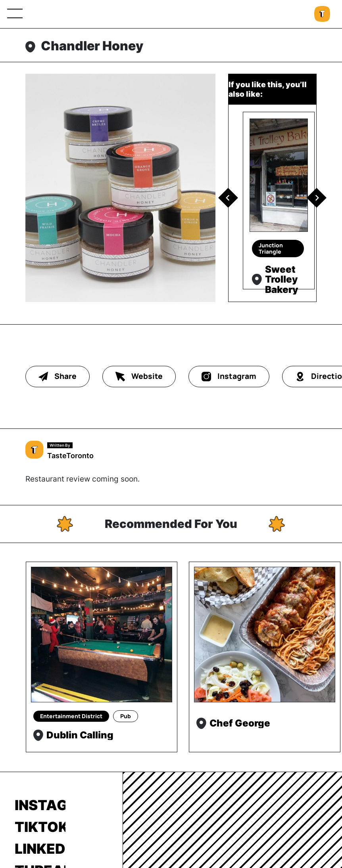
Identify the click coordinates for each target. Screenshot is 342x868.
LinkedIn (40, 849)
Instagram (40, 805)
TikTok (40, 827)
